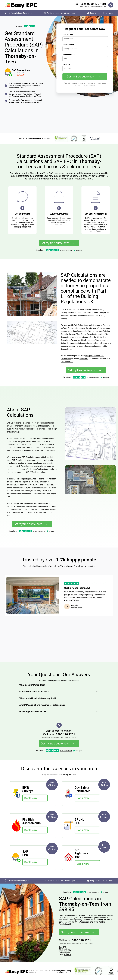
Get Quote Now (67, 362)
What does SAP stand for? (32, 685)
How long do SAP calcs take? (34, 712)
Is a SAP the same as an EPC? (34, 692)
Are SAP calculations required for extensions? (42, 705)
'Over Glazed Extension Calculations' (91, 334)
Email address (68, 45)
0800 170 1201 (97, 4)
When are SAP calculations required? (38, 698)
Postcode (66, 64)
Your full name (69, 35)
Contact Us (84, 359)
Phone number (69, 55)
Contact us (68, 955)
